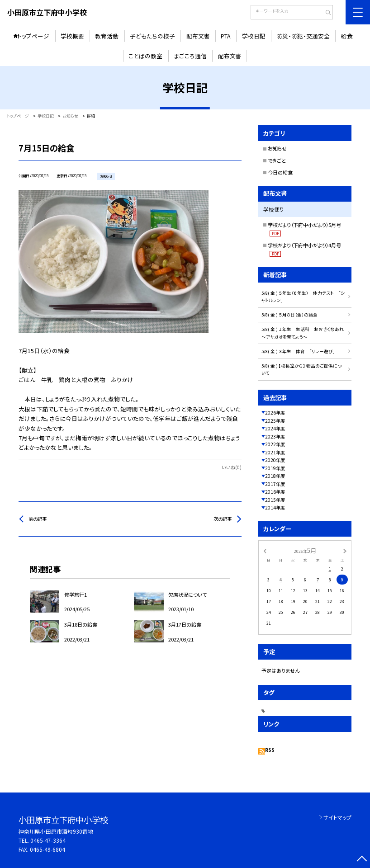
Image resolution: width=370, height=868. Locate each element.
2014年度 (275, 507)
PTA (226, 36)
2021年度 (275, 452)
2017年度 (275, 484)
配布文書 (198, 36)
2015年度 (275, 500)
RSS (270, 750)
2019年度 (275, 468)
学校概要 (72, 36)
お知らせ (277, 148)
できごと (277, 160)
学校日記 (254, 36)
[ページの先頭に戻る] (362, 860)
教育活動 (107, 36)
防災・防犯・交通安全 (303, 36)
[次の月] (345, 550)
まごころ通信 (190, 56)
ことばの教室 (145, 56)
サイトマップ (337, 817)
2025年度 (275, 421)
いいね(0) (232, 467)
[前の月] (265, 550)
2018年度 (275, 476)
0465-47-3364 (48, 840)
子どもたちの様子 (152, 36)
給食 (347, 36)
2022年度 (275, 444)
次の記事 (223, 519)
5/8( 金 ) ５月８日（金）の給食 (289, 315)
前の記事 (38, 519)
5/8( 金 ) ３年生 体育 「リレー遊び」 (298, 351)
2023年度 (275, 436)
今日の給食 (280, 172)
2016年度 (275, 492)
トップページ (33, 36)
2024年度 (275, 428)
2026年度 (275, 413)
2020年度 (275, 460)
